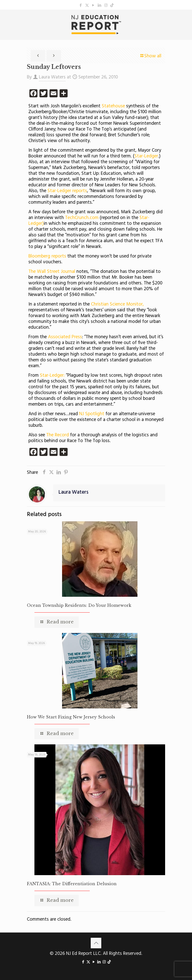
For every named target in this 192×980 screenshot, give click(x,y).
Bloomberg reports (47, 256)
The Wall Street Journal (52, 272)
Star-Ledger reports (67, 191)
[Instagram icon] (106, 6)
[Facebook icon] (81, 6)
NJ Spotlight (92, 414)
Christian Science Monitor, (117, 304)
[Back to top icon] (96, 943)
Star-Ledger (146, 156)
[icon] (112, 6)
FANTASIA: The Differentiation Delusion (72, 884)
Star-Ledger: (52, 375)
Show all (150, 56)
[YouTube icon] (93, 6)
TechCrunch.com (82, 218)
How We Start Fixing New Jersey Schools (71, 717)
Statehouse (113, 106)
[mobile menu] (185, 20)
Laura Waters (52, 77)
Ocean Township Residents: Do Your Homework (79, 605)
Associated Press (65, 337)
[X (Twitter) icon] (87, 6)
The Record (58, 435)
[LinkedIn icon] (100, 6)
